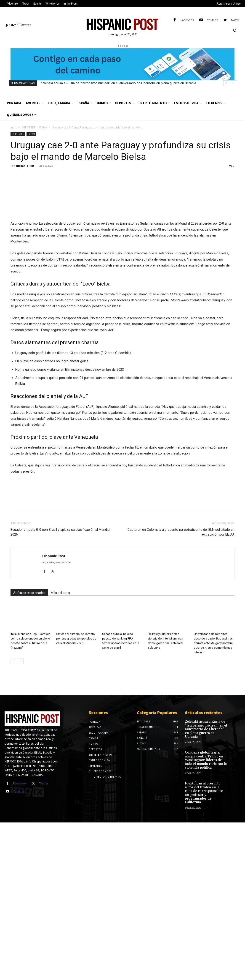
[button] (235, 30)
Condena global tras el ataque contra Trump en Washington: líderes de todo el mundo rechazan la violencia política (205, 923)
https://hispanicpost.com (57, 731)
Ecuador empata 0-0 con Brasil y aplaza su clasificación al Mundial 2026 (60, 700)
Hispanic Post (25, 166)
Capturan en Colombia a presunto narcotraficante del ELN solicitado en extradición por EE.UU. (181, 700)
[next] (233, 83)
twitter (235, 20)
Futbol (43, 127)
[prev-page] (13, 830)
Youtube (213, 20)
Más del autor (61, 761)
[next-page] (21, 830)
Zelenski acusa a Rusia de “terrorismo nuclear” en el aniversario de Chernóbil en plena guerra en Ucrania (118, 83)
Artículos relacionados (29, 761)
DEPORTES (28, 127)
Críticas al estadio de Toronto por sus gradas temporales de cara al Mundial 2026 (76, 807)
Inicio (14, 127)
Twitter (44, 952)
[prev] (226, 83)
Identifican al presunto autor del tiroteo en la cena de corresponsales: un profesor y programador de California (206, 953)
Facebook (187, 20)
